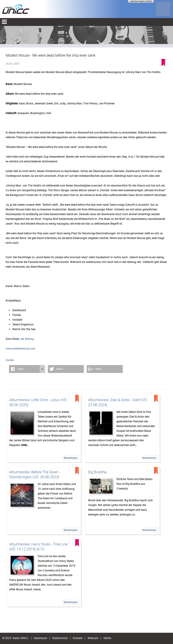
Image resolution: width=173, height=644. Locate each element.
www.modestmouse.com (20, 348)
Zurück (10, 360)
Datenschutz (60, 638)
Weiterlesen (71, 458)
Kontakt (78, 638)
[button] (27, 369)
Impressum (40, 638)
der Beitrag (27, 339)
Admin (107, 638)
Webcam (93, 638)
